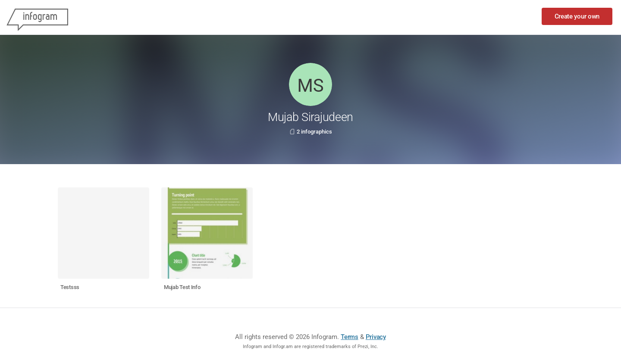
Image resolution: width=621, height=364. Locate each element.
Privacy (376, 337)
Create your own (577, 16)
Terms (350, 337)
